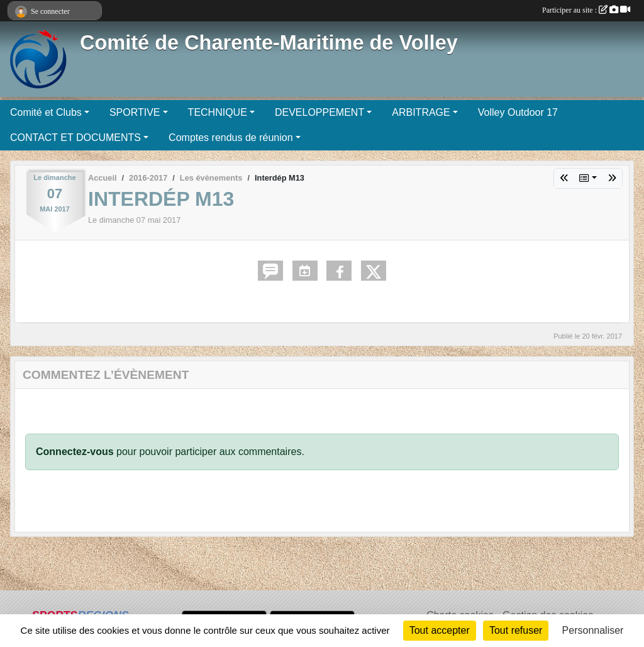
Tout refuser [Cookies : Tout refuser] (516, 630)
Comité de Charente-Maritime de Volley (269, 43)
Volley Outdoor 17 (518, 112)
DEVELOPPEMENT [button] (319, 112)
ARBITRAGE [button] (421, 112)
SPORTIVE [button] (135, 112)
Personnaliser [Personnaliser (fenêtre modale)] (593, 630)
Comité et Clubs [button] (46, 112)
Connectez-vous (75, 452)
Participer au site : (586, 10)
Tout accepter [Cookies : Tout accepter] (440, 630)
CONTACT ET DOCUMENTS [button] (75, 138)
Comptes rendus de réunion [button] (230, 138)
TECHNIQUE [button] (218, 112)
